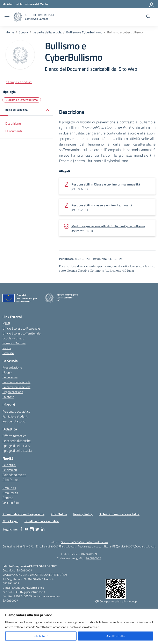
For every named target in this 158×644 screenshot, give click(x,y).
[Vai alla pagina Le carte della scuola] (47, 32)
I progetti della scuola (17, 451)
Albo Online (10, 480)
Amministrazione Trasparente (23, 514)
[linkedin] (43, 529)
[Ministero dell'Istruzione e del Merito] (25, 4)
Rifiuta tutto (41, 636)
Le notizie (9, 465)
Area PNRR (10, 493)
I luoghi (7, 372)
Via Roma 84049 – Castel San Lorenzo (84, 542)
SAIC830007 (93, 558)
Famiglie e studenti (15, 416)
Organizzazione (13, 392)
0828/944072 (25, 546)
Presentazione (12, 367)
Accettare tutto (115, 636)
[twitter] (37, 529)
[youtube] (27, 529)
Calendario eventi (14, 475)
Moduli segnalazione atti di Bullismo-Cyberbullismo (108, 226)
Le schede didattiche (17, 441)
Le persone (10, 377)
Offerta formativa (14, 436)
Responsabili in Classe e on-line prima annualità (106, 184)
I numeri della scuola (16, 382)
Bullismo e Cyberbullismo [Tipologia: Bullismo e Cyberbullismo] (22, 100)
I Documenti (14, 131)
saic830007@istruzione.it (60, 546)
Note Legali (10, 521)
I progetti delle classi (16, 446)
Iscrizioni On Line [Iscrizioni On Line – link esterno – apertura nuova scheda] (14, 343)
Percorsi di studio (14, 421)
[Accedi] (152, 4)
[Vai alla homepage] (18, 17)
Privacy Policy (83, 514)
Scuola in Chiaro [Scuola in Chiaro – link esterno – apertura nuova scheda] (13, 338)
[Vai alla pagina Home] (10, 32)
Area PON (9, 488)
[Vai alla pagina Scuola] (23, 32)
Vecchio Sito (11, 503)
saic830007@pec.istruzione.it (137, 546)
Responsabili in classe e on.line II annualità (102, 205)
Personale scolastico (16, 411)
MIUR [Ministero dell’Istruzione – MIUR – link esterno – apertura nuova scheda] (6, 323)
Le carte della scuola (16, 387)
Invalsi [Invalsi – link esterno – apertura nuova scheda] (7, 348)
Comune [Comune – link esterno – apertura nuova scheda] (8, 353)
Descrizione (13, 123)
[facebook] (21, 529)
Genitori (8, 498)
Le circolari (10, 470)
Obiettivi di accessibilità (42, 521)
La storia (8, 397)
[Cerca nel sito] (148, 17)
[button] (27, 110)
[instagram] (32, 529)
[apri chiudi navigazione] (7, 17)
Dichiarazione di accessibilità (119, 514)
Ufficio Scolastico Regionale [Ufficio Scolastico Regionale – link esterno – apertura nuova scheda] (21, 328)
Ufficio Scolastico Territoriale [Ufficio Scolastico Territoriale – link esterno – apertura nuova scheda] (21, 333)
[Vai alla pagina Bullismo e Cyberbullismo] (84, 32)
